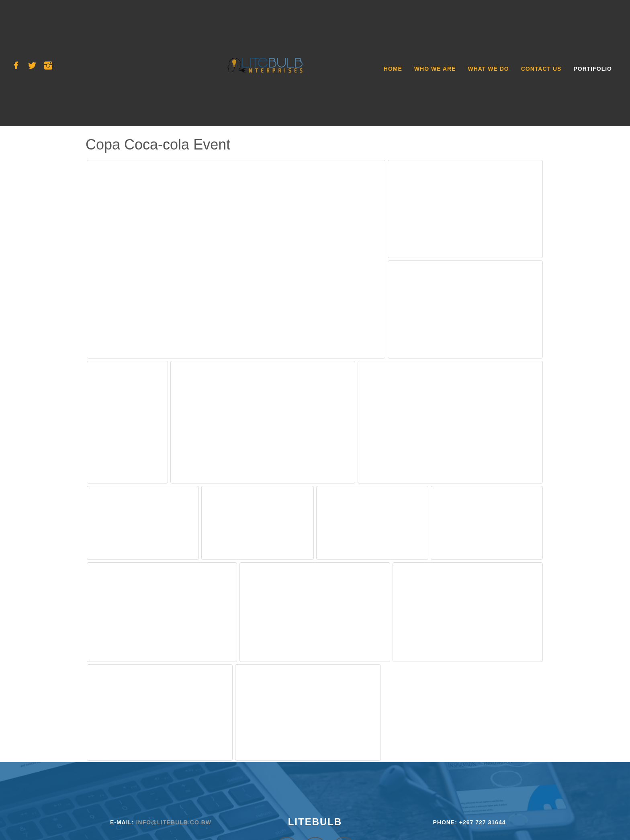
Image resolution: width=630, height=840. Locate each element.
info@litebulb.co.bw (174, 822)
